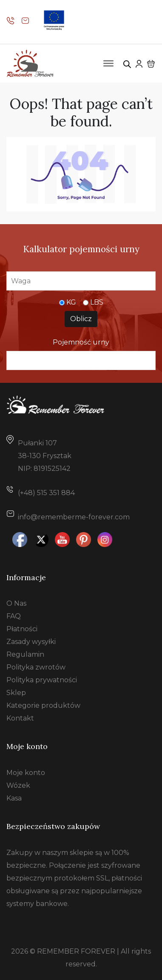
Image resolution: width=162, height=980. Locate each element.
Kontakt (20, 718)
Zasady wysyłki (31, 642)
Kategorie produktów (43, 705)
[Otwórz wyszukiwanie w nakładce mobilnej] (127, 63)
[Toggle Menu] (108, 63)
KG (71, 302)
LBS (97, 302)
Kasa (14, 798)
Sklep (16, 693)
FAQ (14, 616)
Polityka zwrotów (36, 667)
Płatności (22, 629)
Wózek (18, 785)
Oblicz (81, 319)
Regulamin (25, 654)
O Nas (16, 603)
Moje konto (26, 773)
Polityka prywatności (42, 680)
